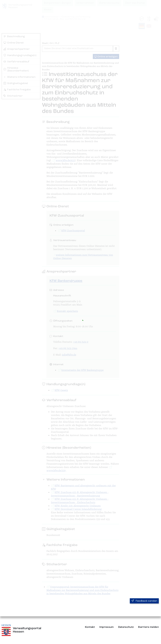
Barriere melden (148, 627)
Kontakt (90, 627)
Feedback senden (144, 601)
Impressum (107, 627)
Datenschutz (126, 627)
